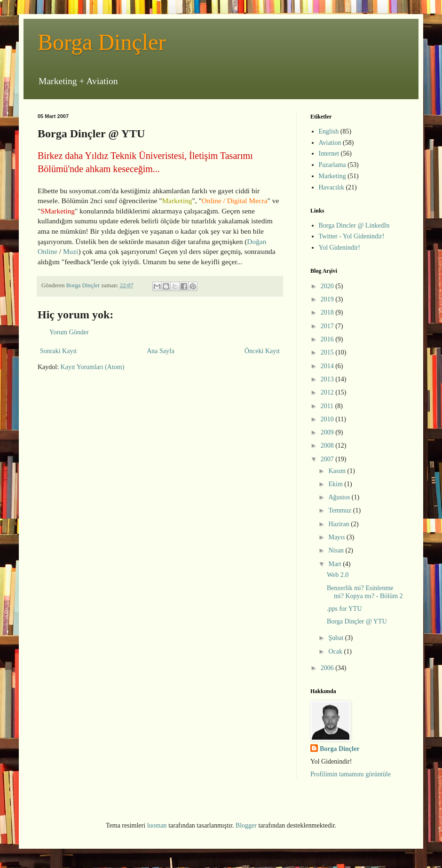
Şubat (336, 638)
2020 (328, 286)
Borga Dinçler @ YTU (357, 621)
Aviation (330, 143)
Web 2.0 (338, 575)
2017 (328, 326)
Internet (329, 154)
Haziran (339, 524)
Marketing (332, 176)
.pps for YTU (344, 609)
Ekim (336, 484)
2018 (328, 312)
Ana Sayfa (161, 351)
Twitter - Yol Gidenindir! (352, 236)
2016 (328, 339)
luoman (157, 825)
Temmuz (340, 510)
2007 (328, 459)
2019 (328, 299)
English (329, 131)
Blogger (246, 825)
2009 (328, 432)
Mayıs (337, 537)
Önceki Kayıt (262, 351)
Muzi (71, 251)
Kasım (338, 471)
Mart (335, 564)
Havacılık (331, 187)
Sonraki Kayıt (58, 351)
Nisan (337, 550)
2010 (328, 419)
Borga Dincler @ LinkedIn (354, 225)
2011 (328, 406)
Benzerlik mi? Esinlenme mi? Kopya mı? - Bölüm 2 (365, 592)
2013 (328, 379)
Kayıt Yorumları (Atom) (93, 367)
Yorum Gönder (69, 332)
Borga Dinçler (102, 42)
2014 (328, 366)
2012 (328, 392)
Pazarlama (332, 165)
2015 (328, 352)
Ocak (336, 651)
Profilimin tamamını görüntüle (351, 774)
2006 (328, 668)
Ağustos (340, 497)
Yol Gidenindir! (339, 248)
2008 (328, 446)
